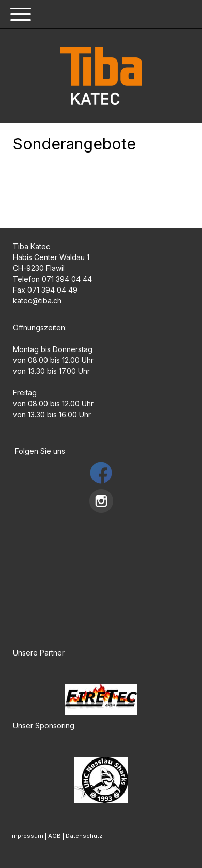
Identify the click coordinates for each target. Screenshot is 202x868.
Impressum (27, 836)
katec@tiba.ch (37, 301)
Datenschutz (84, 836)
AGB (55, 836)
